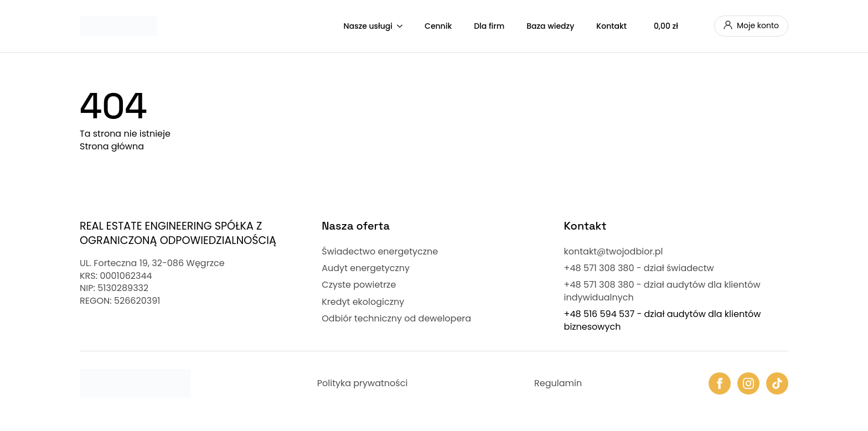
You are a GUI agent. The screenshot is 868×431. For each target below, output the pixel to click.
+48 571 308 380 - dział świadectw (639, 268)
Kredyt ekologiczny (363, 302)
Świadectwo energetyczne (380, 252)
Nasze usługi (368, 26)
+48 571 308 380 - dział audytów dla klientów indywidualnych (662, 291)
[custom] (777, 383)
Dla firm (489, 26)
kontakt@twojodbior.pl (614, 252)
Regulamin (558, 383)
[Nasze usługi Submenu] (403, 26)
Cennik (438, 26)
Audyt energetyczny (366, 268)
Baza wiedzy (550, 26)
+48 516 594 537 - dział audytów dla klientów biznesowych (663, 320)
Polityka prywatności (363, 383)
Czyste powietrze (359, 285)
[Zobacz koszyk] (676, 26)
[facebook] (720, 383)
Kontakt (611, 26)
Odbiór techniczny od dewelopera (396, 319)
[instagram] (748, 383)
